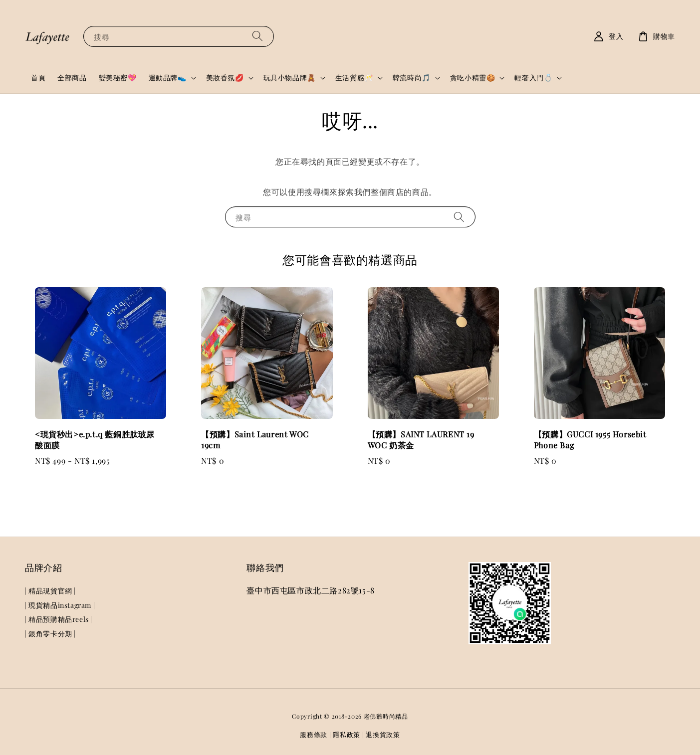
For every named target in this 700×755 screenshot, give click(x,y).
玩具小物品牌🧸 (290, 78)
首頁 (38, 78)
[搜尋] (257, 36)
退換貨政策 (383, 734)
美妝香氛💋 (225, 78)
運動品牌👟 (168, 78)
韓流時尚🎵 (412, 78)
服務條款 (314, 734)
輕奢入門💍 (533, 78)
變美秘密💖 (118, 78)
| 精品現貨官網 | (50, 591)
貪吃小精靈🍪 (473, 78)
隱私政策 (347, 734)
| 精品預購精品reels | (59, 619)
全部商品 (72, 78)
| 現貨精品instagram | (60, 605)
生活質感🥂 (354, 78)
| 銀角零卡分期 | (50, 634)
